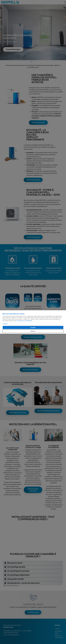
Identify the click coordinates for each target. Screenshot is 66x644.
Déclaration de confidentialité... (25, 321)
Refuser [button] (33, 331)
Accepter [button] (33, 327)
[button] (5, 324)
